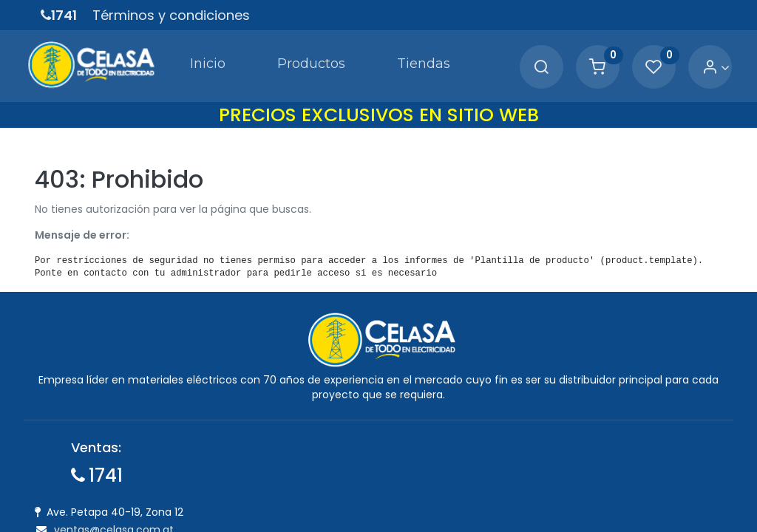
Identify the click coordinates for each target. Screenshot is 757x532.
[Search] (527, 63)
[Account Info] (702, 63)
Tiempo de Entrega (390, 505)
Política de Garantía (394, 485)
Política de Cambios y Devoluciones (433, 464)
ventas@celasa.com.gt (114, 522)
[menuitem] (168, 62)
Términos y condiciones (171, 15)
